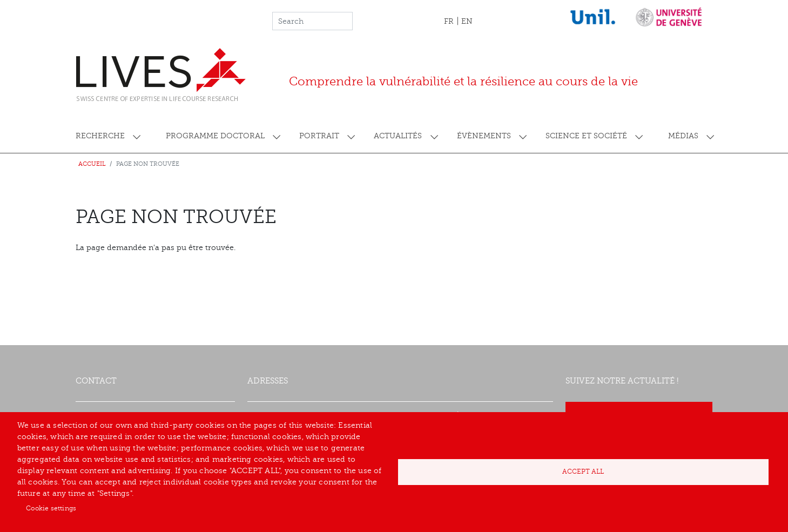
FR (449, 21)
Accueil (92, 164)
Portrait (319, 136)
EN (467, 21)
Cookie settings (51, 508)
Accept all (583, 472)
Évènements (484, 136)
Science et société (586, 136)
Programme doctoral (215, 136)
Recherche (100, 136)
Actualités (398, 136)
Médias (683, 136)
